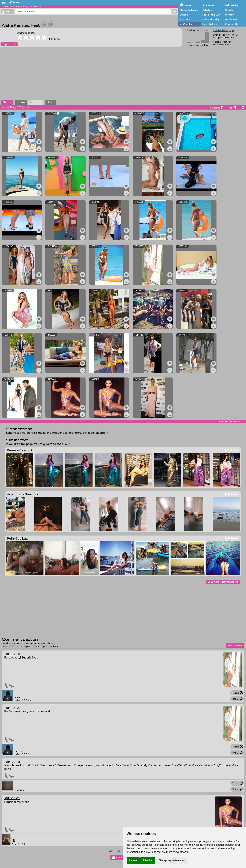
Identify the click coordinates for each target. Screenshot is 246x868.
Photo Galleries (189, 10)
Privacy (230, 15)
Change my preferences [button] (172, 860)
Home (188, 5)
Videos (184, 15)
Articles (207, 10)
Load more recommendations (223, 582)
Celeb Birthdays (212, 19)
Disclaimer (231, 19)
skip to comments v (232, 421)
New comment (235, 645)
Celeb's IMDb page (223, 30)
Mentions (185, 19)
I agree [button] (133, 860)
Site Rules (208, 5)
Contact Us (232, 24)
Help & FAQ (232, 5)
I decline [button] (148, 860)
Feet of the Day (211, 15)
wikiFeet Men (187, 24)
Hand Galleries (211, 24)
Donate (229, 10)
